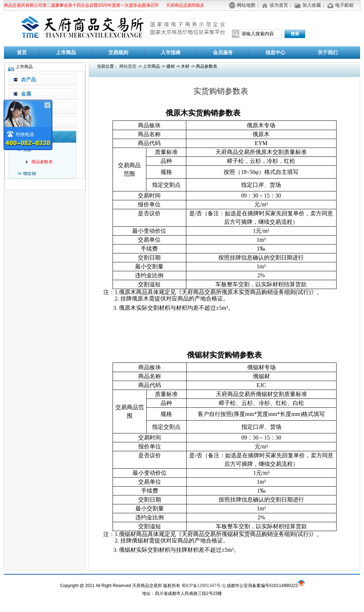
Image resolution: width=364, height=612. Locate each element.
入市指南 (171, 53)
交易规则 (118, 53)
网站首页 (128, 66)
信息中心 (275, 53)
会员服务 (223, 53)
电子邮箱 (344, 5)
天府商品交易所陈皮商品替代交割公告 (202, 5)
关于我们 (328, 53)
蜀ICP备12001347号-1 (203, 586)
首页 (22, 53)
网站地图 (246, 5)
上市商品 (66, 53)
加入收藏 (312, 5)
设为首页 (279, 5)
